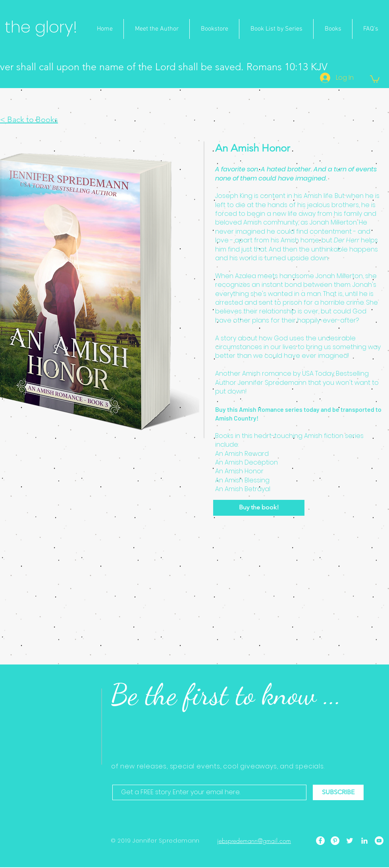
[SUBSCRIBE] (338, 792)
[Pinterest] (335, 841)
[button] (375, 79)
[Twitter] (350, 841)
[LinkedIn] (364, 841)
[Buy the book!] (259, 508)
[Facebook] (320, 841)
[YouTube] (379, 841)
